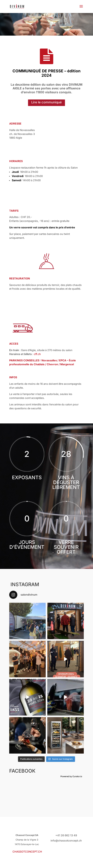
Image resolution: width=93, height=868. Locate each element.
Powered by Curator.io (71, 776)
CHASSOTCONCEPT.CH (27, 852)
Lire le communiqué (46, 102)
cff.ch (37, 354)
